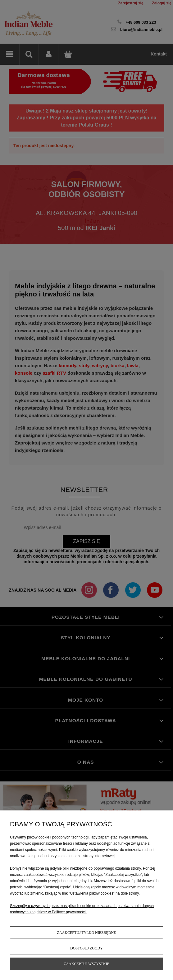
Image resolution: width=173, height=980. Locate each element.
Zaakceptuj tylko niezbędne (87, 933)
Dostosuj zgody (86, 948)
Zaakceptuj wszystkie (86, 964)
